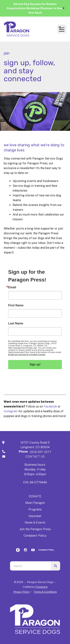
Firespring (41, 587)
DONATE (35, 496)
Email (12, 287)
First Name (16, 305)
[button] (63, 8)
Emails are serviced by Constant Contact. (27, 354)
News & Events (35, 523)
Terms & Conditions (45, 592)
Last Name (16, 323)
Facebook (50, 406)
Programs (35, 509)
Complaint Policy (35, 536)
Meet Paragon (35, 503)
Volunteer (35, 516)
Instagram (11, 411)
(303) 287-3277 (40, 452)
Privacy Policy (22, 592)
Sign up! (35, 364)
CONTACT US (35, 457)
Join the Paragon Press (35, 529)
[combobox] (30, 566)
